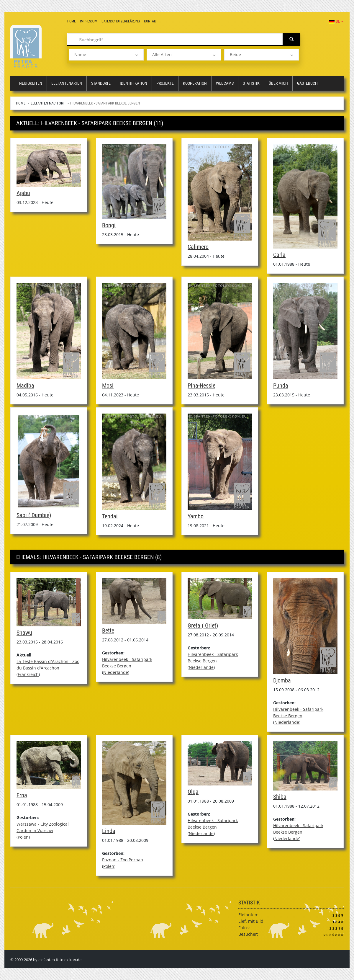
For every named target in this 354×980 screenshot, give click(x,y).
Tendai (110, 516)
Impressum (89, 21)
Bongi (109, 225)
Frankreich (28, 674)
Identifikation (133, 83)
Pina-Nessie (201, 386)
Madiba (25, 386)
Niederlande (116, 672)
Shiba (280, 797)
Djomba (282, 680)
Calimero (198, 247)
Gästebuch (307, 83)
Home (72, 21)
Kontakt (151, 21)
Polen (23, 837)
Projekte (165, 83)
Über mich (278, 83)
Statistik (251, 83)
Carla (279, 255)
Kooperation (195, 83)
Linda (109, 831)
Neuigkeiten (31, 83)
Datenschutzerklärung (121, 21)
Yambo (196, 516)
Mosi (108, 386)
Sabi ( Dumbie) (34, 515)
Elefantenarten (67, 83)
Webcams (225, 83)
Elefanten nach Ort (48, 103)
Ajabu (23, 193)
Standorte (101, 83)
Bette (108, 631)
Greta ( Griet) (203, 625)
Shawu (24, 633)
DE (336, 21)
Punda (281, 386)
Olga (193, 792)
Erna (22, 795)
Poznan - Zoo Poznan (123, 860)
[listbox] (106, 55)
